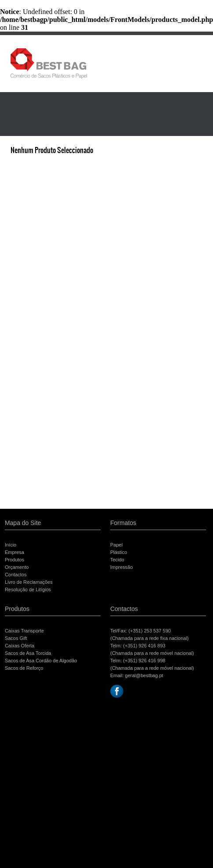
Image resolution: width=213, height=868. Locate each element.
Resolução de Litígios (28, 589)
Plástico (119, 552)
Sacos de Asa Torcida (28, 653)
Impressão (121, 567)
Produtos (14, 560)
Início (11, 545)
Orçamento (17, 567)
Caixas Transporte (24, 631)
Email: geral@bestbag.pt (137, 675)
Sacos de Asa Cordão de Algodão (41, 661)
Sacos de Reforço (24, 668)
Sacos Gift (16, 638)
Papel (116, 545)
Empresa (14, 552)
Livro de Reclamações (29, 582)
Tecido (117, 560)
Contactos (16, 575)
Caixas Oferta (20, 646)
